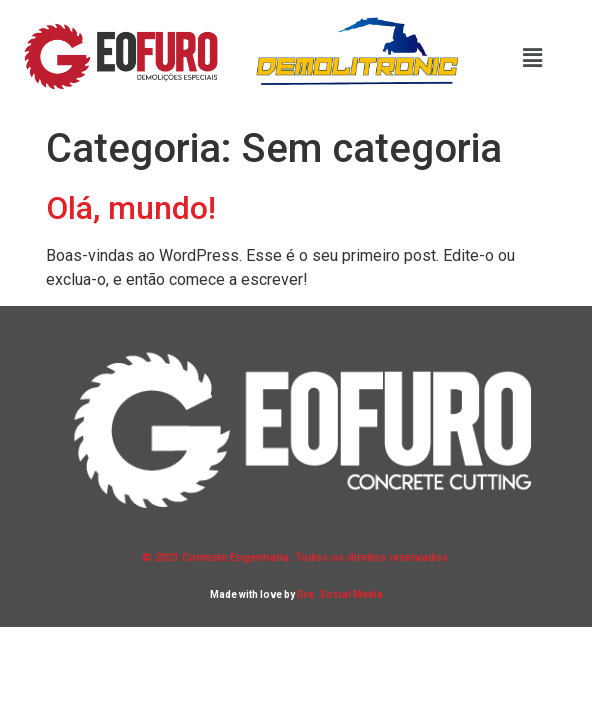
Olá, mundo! (131, 208)
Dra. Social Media (340, 594)
